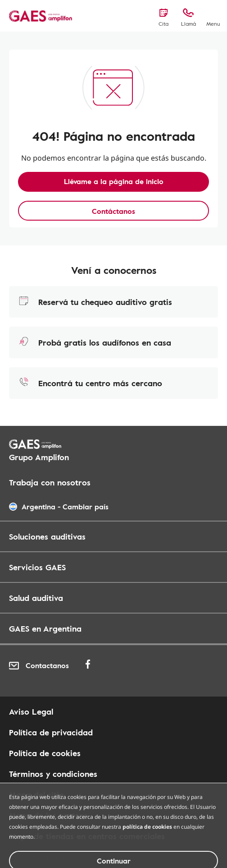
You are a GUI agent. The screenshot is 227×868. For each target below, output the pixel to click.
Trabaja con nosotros (50, 482)
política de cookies (147, 849)
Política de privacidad (51, 732)
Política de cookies (45, 753)
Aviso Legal (31, 711)
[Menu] (213, 17)
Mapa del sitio (36, 794)
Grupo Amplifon (39, 457)
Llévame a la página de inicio (114, 181)
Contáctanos (113, 211)
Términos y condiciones (53, 774)
